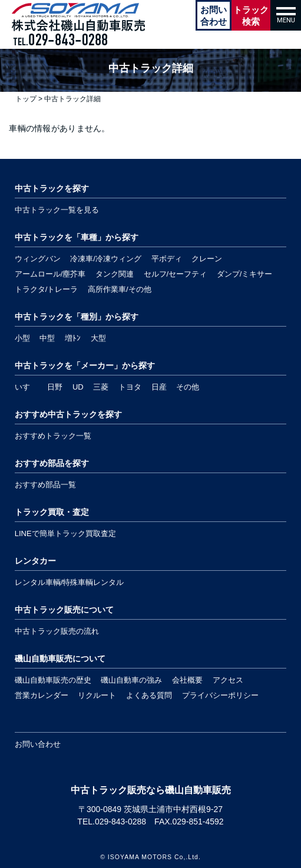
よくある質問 (149, 695)
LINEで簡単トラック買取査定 (65, 533)
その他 (188, 387)
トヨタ (130, 387)
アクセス (228, 680)
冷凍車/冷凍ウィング (106, 259)
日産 (159, 387)
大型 (98, 338)
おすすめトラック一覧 (53, 436)
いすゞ (26, 387)
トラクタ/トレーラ (47, 289)
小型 (22, 338)
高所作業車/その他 (120, 289)
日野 (55, 387)
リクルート (97, 695)
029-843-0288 (120, 822)
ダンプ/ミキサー (245, 274)
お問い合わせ (38, 744)
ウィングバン (38, 259)
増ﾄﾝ (73, 338)
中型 (47, 338)
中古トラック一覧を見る (57, 210)
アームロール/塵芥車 (50, 274)
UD (78, 387)
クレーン (207, 259)
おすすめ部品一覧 (45, 485)
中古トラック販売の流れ (57, 631)
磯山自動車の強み (131, 680)
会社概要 (187, 680)
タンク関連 (115, 274)
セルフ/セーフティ (176, 274)
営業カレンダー (42, 695)
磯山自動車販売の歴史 (53, 680)
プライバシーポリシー (220, 695)
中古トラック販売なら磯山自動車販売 (151, 790)
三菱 (101, 387)
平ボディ (167, 259)
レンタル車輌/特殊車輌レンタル (70, 582)
